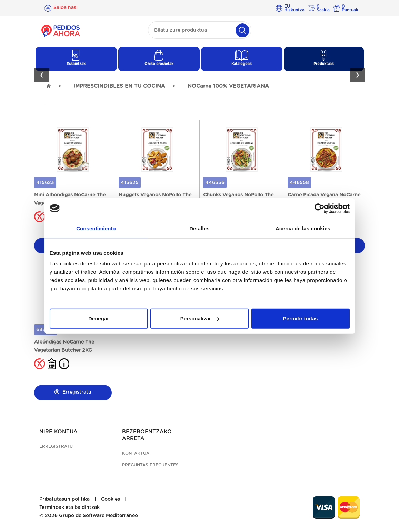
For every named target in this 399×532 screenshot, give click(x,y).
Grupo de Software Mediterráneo (98, 516)
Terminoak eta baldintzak (69, 507)
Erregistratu (73, 392)
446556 (215, 183)
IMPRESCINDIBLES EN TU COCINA (119, 86)
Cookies (111, 499)
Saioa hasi (66, 8)
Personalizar (200, 318)
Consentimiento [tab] (96, 228)
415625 (130, 183)
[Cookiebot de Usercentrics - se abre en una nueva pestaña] (320, 208)
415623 (45, 183)
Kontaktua (136, 453)
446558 (299, 183)
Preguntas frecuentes (150, 465)
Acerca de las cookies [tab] (303, 228)
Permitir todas (301, 318)
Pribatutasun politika (64, 499)
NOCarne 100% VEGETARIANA (228, 86)
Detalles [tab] (199, 228)
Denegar (99, 318)
